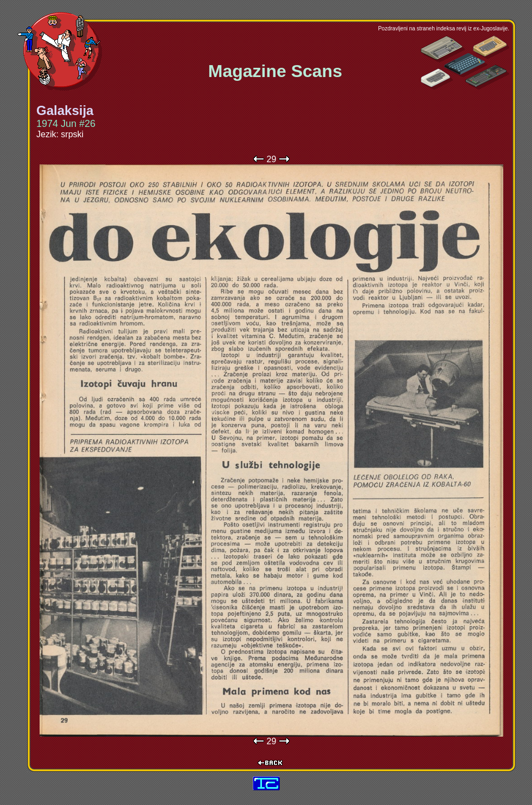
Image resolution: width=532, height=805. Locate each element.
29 (272, 159)
